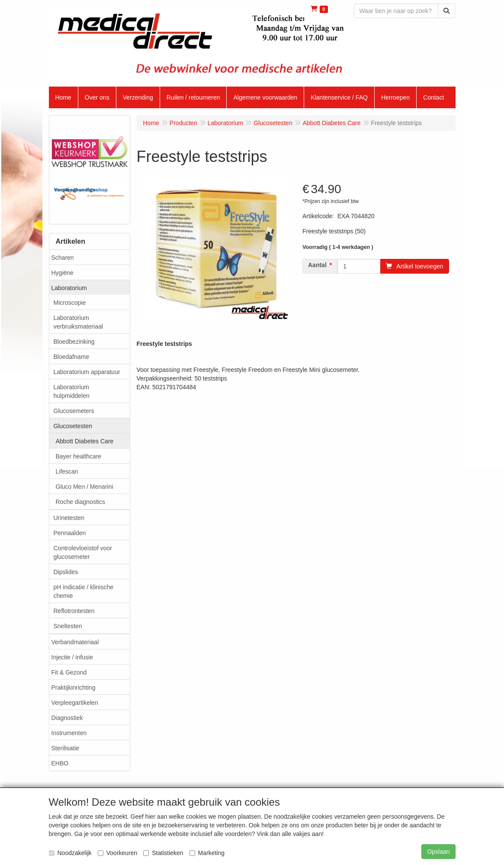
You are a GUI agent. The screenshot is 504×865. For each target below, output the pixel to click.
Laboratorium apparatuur (87, 372)
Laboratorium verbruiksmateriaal (78, 322)
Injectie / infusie (72, 657)
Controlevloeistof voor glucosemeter (83, 552)
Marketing (207, 853)
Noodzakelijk (70, 853)
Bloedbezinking (74, 342)
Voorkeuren (118, 853)
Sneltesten (68, 626)
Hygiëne (63, 273)
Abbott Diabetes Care (85, 441)
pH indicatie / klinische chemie (84, 591)
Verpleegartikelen (75, 703)
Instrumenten (69, 733)
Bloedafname (72, 357)
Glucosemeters (74, 411)
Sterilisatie (66, 748)
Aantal (317, 265)
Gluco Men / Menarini (85, 487)
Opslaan (438, 852)
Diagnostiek (67, 718)
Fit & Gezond (69, 672)
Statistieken (163, 853)
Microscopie (70, 303)
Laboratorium (69, 288)
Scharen (63, 258)
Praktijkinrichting (74, 687)
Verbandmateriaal (75, 642)
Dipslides (66, 572)
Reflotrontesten (74, 611)
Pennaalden (70, 533)
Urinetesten (69, 518)
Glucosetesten (73, 426)
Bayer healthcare (79, 456)
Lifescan (67, 471)
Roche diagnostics (80, 502)
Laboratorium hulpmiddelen (72, 391)
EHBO (60, 763)
